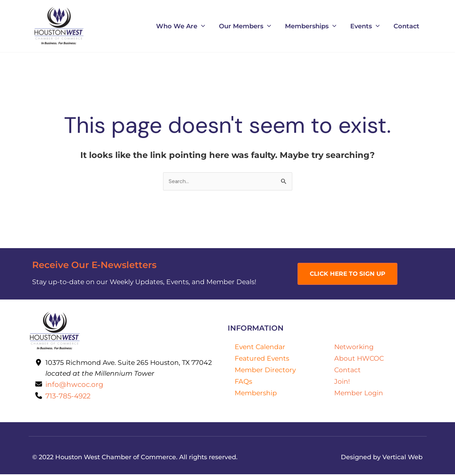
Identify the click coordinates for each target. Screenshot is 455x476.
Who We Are (181, 26)
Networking (354, 347)
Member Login (359, 393)
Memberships (311, 26)
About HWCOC (359, 359)
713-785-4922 (69, 397)
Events (365, 26)
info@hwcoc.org (75, 385)
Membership (256, 393)
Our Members (245, 26)
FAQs (243, 382)
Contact (406, 26)
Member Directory (265, 370)
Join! (342, 382)
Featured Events (262, 359)
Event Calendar (260, 347)
